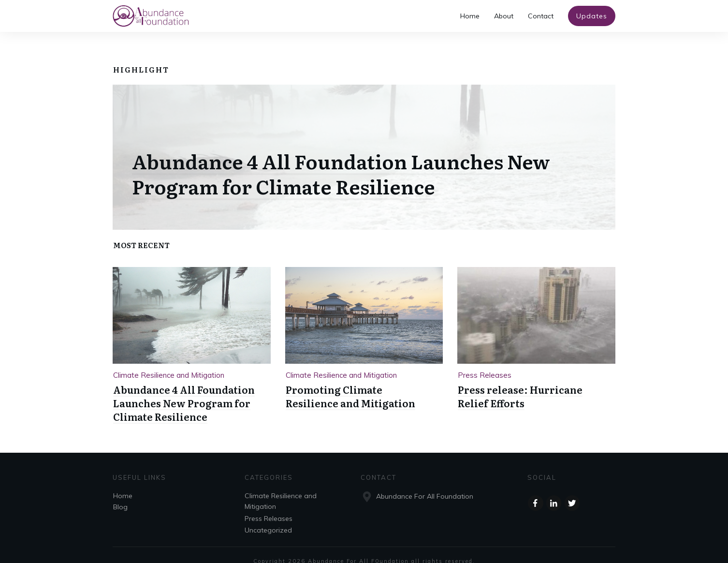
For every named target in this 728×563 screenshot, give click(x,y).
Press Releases (485, 363)
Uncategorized (268, 518)
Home (123, 484)
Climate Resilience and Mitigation (169, 363)
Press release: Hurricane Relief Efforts (520, 384)
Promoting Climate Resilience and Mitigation (350, 384)
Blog (120, 495)
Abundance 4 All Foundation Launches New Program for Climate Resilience (341, 161)
